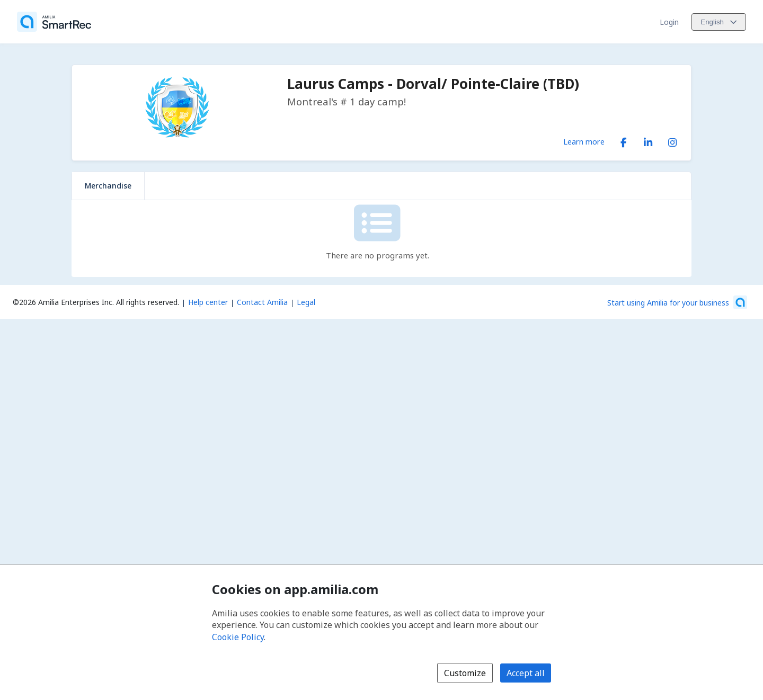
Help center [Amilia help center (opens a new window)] (208, 302)
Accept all (526, 673)
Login (669, 22)
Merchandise (108, 186)
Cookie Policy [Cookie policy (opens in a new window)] (238, 637)
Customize (465, 673)
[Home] (54, 22)
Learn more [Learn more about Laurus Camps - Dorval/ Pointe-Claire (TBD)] (584, 141)
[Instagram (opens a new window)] (672, 140)
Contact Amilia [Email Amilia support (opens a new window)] (262, 302)
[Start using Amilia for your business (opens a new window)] (677, 302)
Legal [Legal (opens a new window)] (306, 302)
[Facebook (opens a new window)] (624, 140)
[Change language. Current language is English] (719, 22)
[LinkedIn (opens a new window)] (648, 140)
